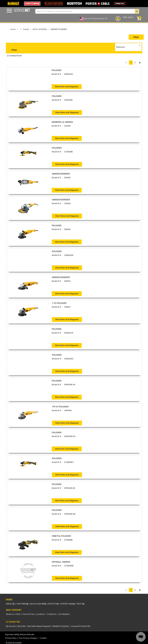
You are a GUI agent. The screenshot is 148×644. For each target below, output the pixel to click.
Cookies (43, 638)
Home (13, 29)
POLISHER (56, 70)
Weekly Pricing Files (61, 626)
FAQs (18, 614)
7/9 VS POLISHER (60, 407)
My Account (11, 626)
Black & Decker (38, 604)
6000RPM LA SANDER (62, 122)
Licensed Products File (81, 626)
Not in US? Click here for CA (96, 19)
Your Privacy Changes (28, 638)
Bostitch (53, 604)
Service (22, 10)
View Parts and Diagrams (67, 87)
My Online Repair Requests (39, 626)
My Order (22, 626)
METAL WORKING (40, 29)
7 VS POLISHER (59, 303)
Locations (40, 614)
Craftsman (22, 604)
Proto (80, 604)
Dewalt (26, 29)
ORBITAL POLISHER (61, 536)
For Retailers (64, 614)
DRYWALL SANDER (61, 562)
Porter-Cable (67, 604)
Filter (136, 37)
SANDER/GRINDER (61, 174)
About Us (10, 614)
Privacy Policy (11, 638)
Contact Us (52, 614)
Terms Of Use (28, 614)
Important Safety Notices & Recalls (20, 634)
